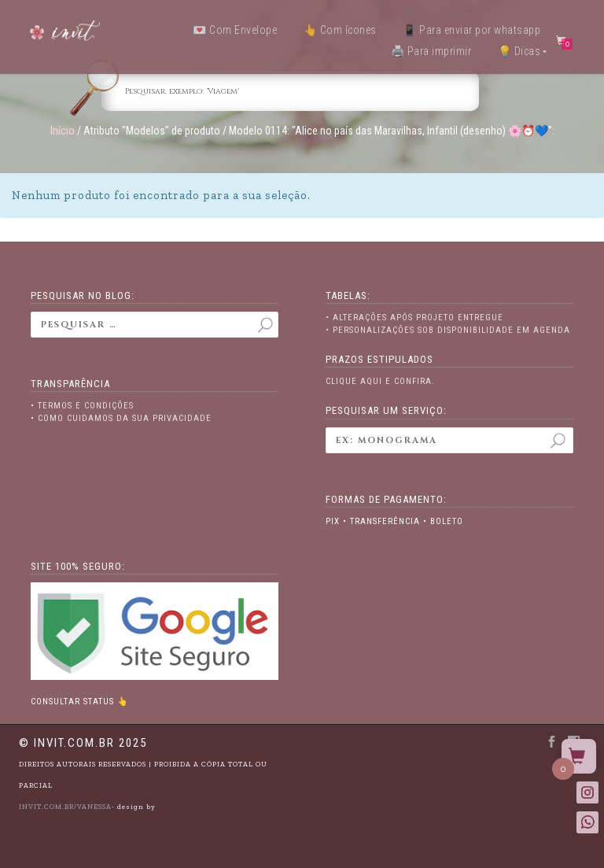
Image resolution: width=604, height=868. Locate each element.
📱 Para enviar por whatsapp (471, 30)
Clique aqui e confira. (380, 381)
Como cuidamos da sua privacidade (125, 418)
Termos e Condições (86, 406)
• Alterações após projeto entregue (414, 318)
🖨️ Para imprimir (431, 51)
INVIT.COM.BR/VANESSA (65, 807)
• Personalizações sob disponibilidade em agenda (448, 330)
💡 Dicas (519, 51)
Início (63, 131)
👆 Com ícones (340, 30)
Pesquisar (558, 446)
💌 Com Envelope (235, 30)
